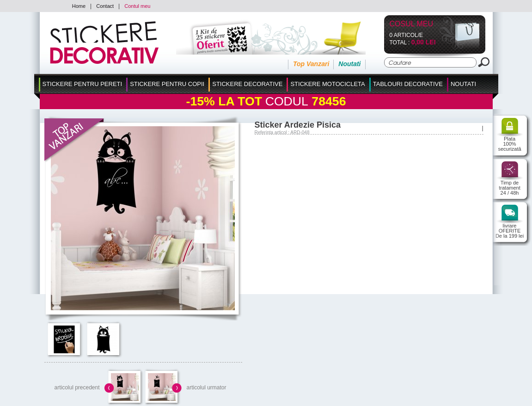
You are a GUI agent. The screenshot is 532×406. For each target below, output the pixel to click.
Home (79, 6)
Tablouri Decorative (408, 84)
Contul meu (137, 6)
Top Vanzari (311, 64)
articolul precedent (77, 388)
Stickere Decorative (247, 84)
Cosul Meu (412, 24)
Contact (105, 6)
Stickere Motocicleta (327, 84)
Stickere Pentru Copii (167, 84)
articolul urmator (206, 388)
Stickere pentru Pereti (83, 84)
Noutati (349, 64)
